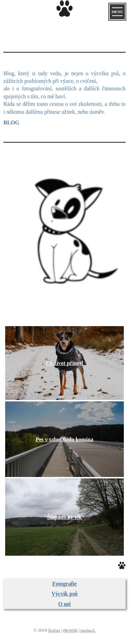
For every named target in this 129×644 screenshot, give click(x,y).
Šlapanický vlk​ (64, 517)
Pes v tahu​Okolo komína (65, 439)
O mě (64, 604)
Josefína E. (88, 630)
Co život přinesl (65, 363)
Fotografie (64, 584)
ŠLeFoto (54, 630)
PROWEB (71, 630)
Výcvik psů (64, 594)
